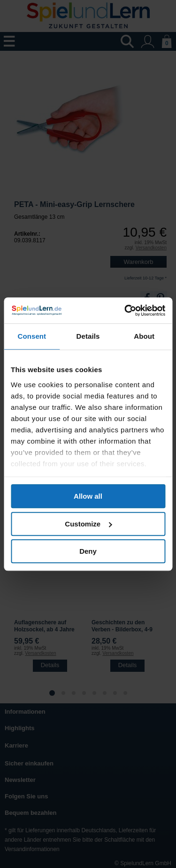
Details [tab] (88, 336)
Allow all (88, 496)
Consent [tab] (32, 336)
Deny (88, 551)
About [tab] (144, 336)
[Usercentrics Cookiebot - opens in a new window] (125, 311)
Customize (88, 524)
